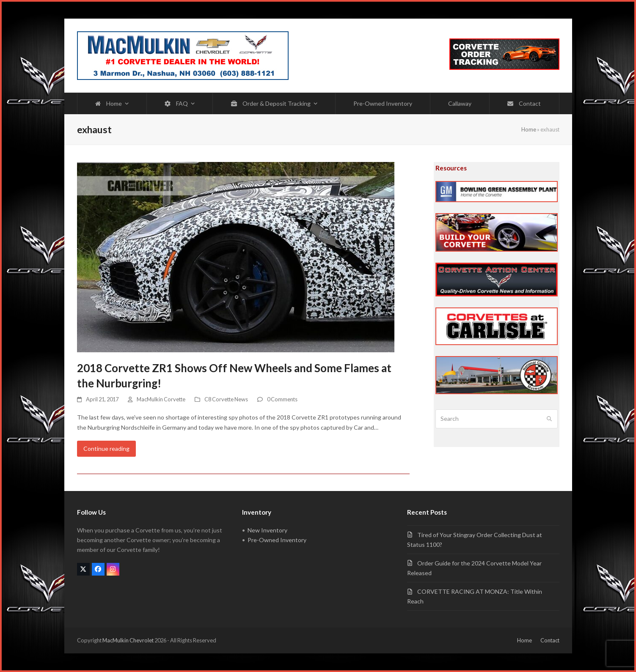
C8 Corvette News (226, 399)
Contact (550, 640)
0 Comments (282, 399)
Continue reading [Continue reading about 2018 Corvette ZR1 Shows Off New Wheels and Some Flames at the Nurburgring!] (106, 448)
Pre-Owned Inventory (277, 540)
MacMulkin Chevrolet (128, 640)
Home (529, 129)
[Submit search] (549, 419)
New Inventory (267, 530)
